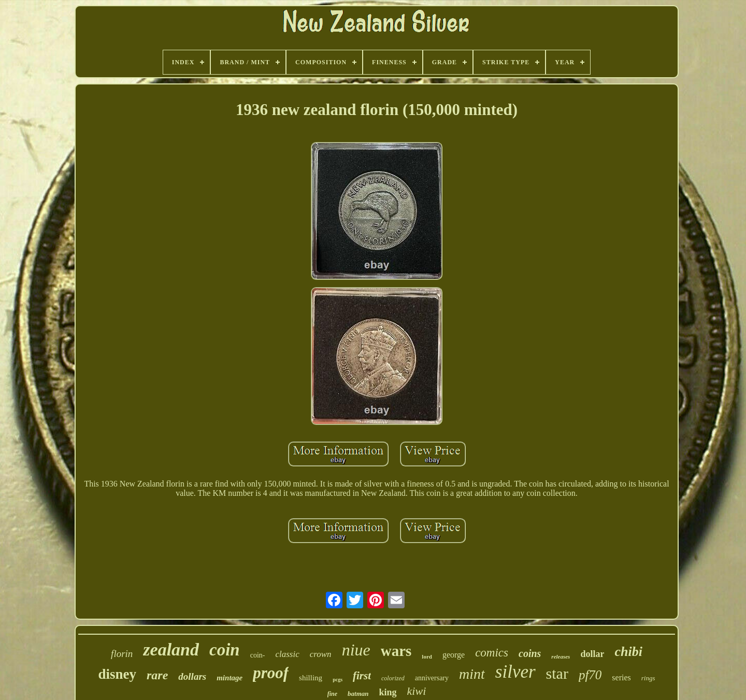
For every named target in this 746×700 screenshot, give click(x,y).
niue (356, 650)
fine (332, 694)
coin (225, 650)
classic (287, 654)
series (621, 677)
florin (122, 654)
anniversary (432, 678)
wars (396, 651)
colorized (393, 678)
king (388, 692)
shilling (311, 678)
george (454, 655)
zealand (171, 649)
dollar (592, 654)
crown (321, 654)
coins (530, 653)
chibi (628, 652)
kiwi (417, 691)
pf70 (590, 675)
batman (358, 694)
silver (515, 672)
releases (561, 656)
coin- (258, 655)
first (362, 676)
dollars (192, 676)
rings (648, 678)
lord (427, 656)
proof (271, 673)
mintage (229, 678)
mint (472, 674)
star (557, 673)
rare (157, 675)
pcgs (338, 680)
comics (492, 653)
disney (117, 674)
